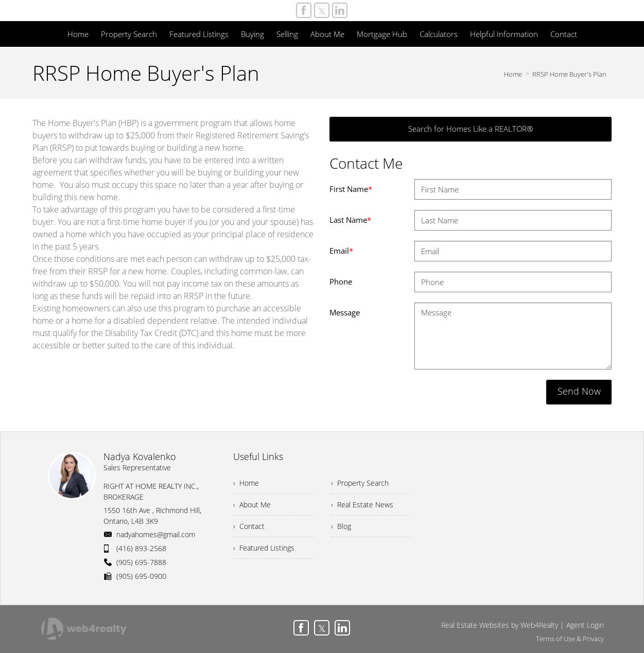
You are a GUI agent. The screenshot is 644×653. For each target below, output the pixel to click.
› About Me (252, 505)
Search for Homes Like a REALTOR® (471, 129)
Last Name (350, 220)
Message (345, 312)
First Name (351, 189)
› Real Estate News (362, 505)
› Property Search (360, 483)
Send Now (579, 391)
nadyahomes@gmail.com (156, 534)
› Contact (249, 526)
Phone (341, 281)
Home (513, 74)
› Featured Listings (264, 548)
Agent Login (585, 625)
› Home (246, 483)
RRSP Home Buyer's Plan (569, 74)
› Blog (341, 526)
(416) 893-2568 (141, 548)
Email (341, 251)
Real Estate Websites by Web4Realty (500, 625)
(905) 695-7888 (141, 562)
